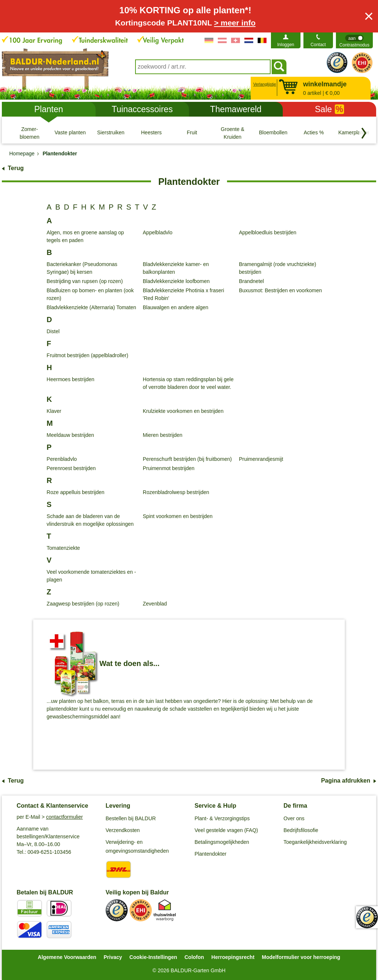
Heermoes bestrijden (70, 379)
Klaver (54, 411)
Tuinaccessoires (142, 109)
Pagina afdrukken (346, 781)
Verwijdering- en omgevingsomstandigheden (137, 846)
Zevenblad (155, 604)
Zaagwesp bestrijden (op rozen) (83, 604)
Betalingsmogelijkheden (222, 842)
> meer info (235, 23)
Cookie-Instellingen (153, 957)
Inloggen (286, 45)
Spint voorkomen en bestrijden (178, 516)
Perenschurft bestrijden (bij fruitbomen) (187, 459)
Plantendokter (210, 854)
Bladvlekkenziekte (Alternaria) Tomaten (91, 307)
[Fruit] (192, 133)
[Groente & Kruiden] (233, 133)
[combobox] (203, 67)
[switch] (354, 40)
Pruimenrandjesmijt (261, 459)
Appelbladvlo (158, 232)
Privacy (113, 957)
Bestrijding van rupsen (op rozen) (85, 281)
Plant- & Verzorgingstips (222, 818)
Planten (49, 109)
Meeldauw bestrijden (70, 435)
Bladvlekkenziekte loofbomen (176, 281)
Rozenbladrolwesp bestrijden (176, 492)
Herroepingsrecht (233, 957)
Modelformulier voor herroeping (301, 957)
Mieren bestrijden (163, 435)
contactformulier (65, 817)
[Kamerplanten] (354, 133)
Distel (53, 331)
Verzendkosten (123, 830)
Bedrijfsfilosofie (301, 830)
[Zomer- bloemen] (30, 133)
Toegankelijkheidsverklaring (315, 842)
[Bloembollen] (273, 133)
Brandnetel (251, 281)
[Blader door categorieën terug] (364, 133)
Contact (318, 45)
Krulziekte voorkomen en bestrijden (183, 411)
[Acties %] (314, 133)
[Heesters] (151, 133)
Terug (16, 168)
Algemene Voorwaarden (67, 957)
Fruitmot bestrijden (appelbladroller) (87, 355)
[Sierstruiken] (111, 133)
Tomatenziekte (63, 548)
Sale (329, 109)
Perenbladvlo (62, 459)
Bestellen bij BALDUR (131, 818)
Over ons (294, 818)
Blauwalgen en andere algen (176, 307)
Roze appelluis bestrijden (75, 492)
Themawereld (236, 109)
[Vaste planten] (70, 133)
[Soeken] (279, 67)
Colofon (194, 957)
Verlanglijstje (264, 84)
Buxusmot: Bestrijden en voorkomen (280, 290)
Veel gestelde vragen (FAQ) (226, 830)
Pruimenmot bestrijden (169, 468)
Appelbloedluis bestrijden (268, 232)
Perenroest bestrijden (71, 468)
